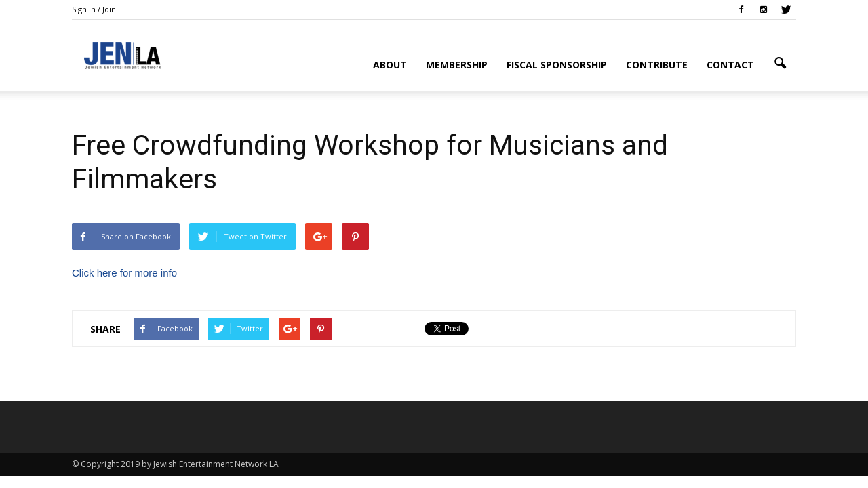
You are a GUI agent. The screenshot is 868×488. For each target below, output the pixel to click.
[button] (780, 64)
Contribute (657, 65)
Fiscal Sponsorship (557, 65)
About (390, 65)
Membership (457, 65)
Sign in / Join (94, 9)
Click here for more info (124, 273)
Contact (730, 65)
